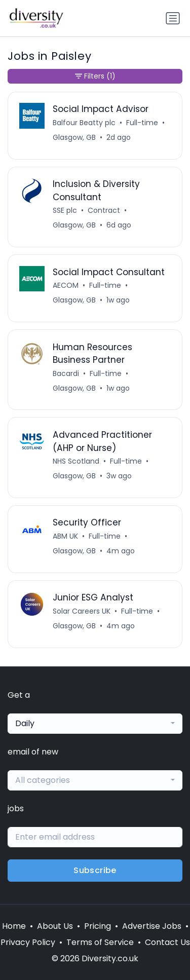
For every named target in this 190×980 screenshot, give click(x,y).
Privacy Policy (28, 942)
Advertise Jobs (152, 926)
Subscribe (95, 870)
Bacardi (66, 373)
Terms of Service (100, 942)
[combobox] (95, 724)
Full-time (142, 123)
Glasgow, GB (74, 137)
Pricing (98, 926)
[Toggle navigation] (173, 18)
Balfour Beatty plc (84, 123)
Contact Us (167, 942)
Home (14, 926)
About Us (55, 926)
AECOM (66, 285)
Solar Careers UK (82, 611)
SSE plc (65, 210)
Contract (104, 210)
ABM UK (65, 536)
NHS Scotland (76, 461)
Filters (95, 76)
